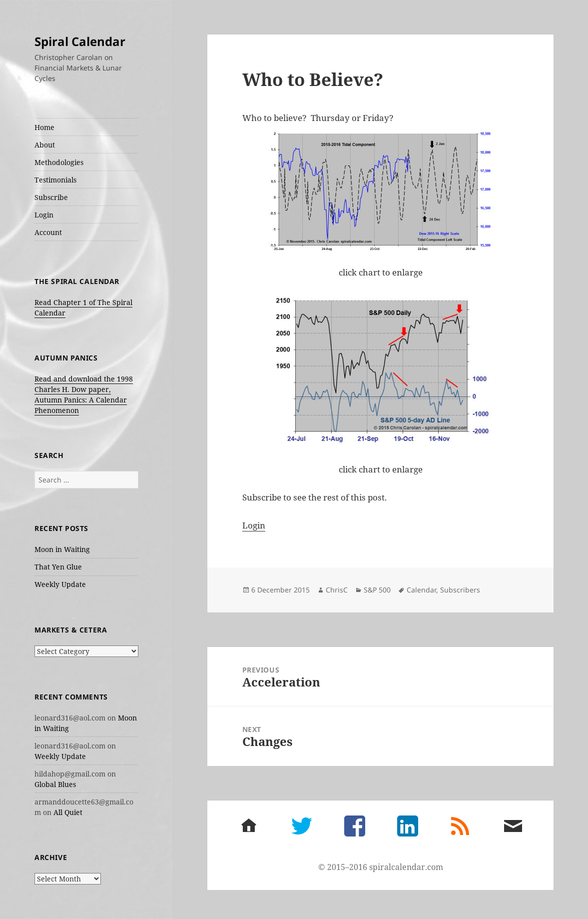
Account (48, 232)
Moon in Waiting (62, 549)
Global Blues (55, 784)
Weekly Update (60, 584)
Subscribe (51, 197)
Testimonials (55, 180)
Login (44, 215)
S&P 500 (377, 590)
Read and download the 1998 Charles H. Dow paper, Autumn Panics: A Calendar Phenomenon (84, 394)
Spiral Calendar (80, 41)
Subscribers (460, 590)
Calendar (421, 590)
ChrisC (337, 590)
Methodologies (59, 162)
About (45, 145)
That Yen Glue (58, 567)
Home (44, 127)
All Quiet (68, 812)
